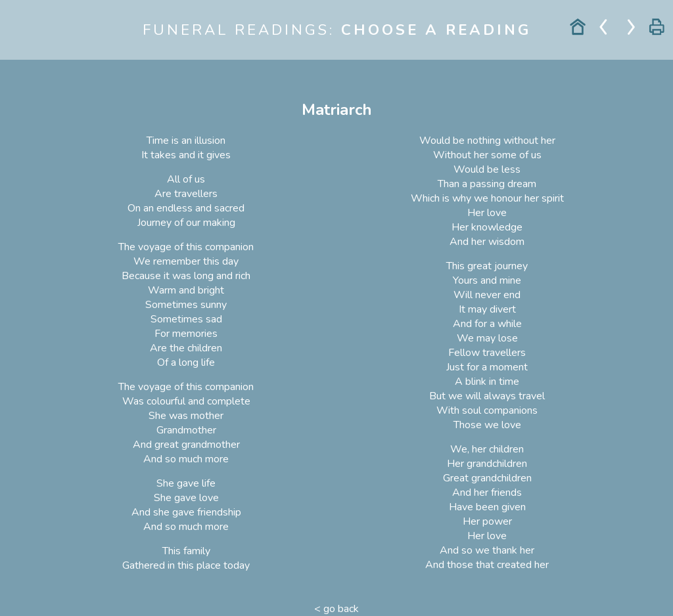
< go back (336, 609)
